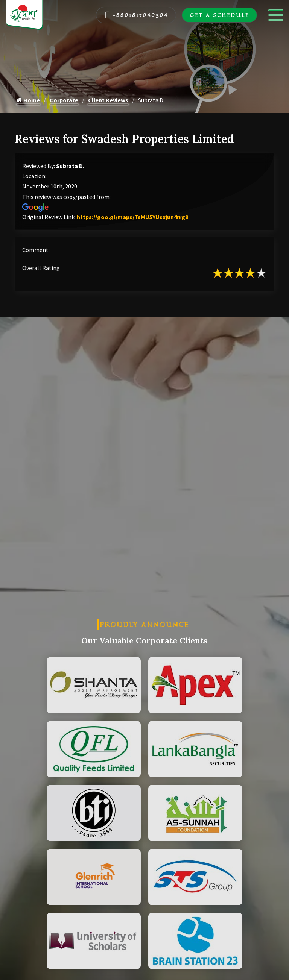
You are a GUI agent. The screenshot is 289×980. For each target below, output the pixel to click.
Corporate (64, 100)
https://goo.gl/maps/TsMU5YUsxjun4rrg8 (132, 217)
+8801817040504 (136, 15)
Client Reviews (108, 100)
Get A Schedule (219, 15)
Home (28, 100)
